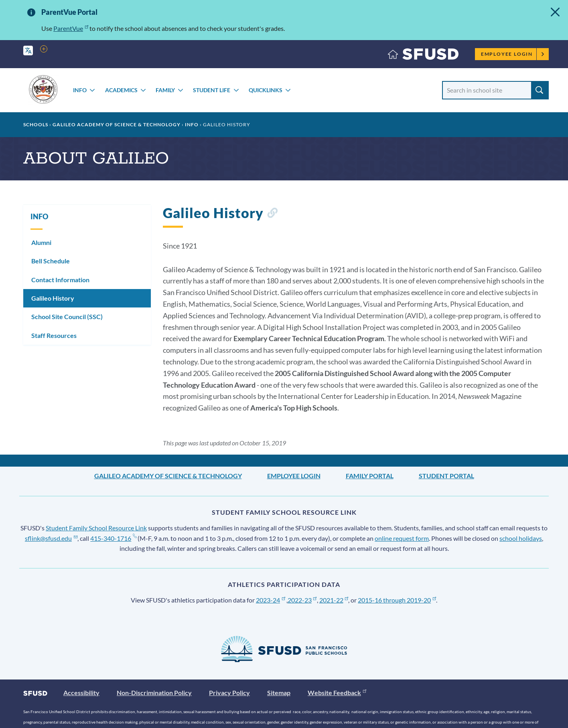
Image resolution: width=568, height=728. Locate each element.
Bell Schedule (51, 261)
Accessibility (81, 693)
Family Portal (370, 476)
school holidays (521, 538)
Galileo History (53, 298)
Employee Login (513, 54)
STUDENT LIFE (212, 90)
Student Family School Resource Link (96, 528)
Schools (36, 124)
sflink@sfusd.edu (51, 538)
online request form (402, 538)
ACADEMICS (121, 90)
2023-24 (271, 600)
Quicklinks (266, 90)
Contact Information (60, 280)
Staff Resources (54, 335)
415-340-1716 (113, 538)
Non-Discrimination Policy (154, 693)
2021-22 (334, 600)
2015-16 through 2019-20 (397, 600)
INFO (80, 90)
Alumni (41, 242)
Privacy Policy (229, 693)
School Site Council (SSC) (67, 316)
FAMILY (165, 90)
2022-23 (302, 600)
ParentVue (71, 28)
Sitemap (279, 693)
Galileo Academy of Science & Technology (117, 124)
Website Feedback (337, 693)
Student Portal (446, 476)
